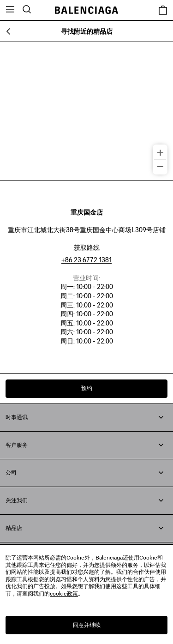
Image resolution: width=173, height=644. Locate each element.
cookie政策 (64, 593)
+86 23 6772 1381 (86, 260)
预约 (87, 388)
